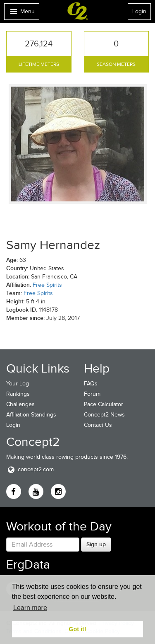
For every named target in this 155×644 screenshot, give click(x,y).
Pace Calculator (104, 404)
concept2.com (30, 469)
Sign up (96, 544)
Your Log (18, 384)
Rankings (18, 394)
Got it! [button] (77, 629)
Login (139, 11)
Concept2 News (104, 415)
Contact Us (98, 425)
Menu (21, 13)
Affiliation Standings (31, 415)
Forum (92, 394)
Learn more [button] (30, 608)
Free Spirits (47, 285)
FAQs (91, 384)
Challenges (20, 404)
